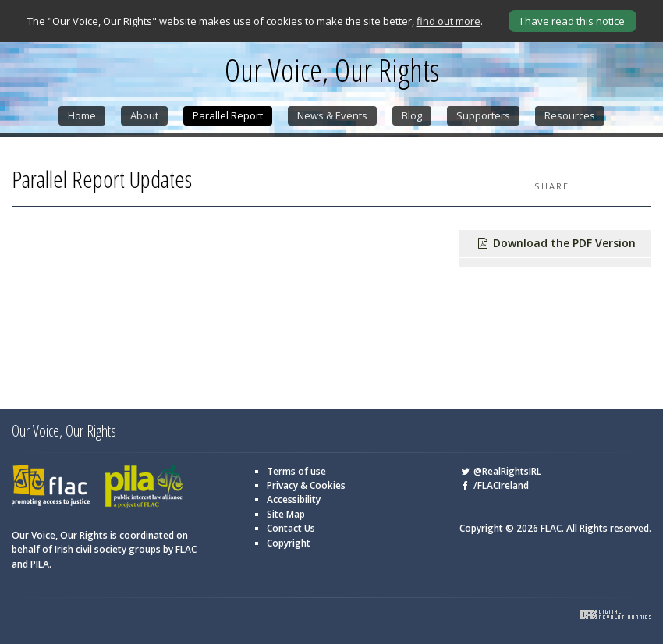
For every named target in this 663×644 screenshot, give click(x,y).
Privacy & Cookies (306, 485)
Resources (570, 115)
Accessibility (294, 499)
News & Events (332, 115)
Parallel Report (228, 115)
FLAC (51, 487)
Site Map (286, 514)
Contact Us (291, 528)
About (144, 115)
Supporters (483, 115)
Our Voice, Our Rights (332, 70)
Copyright (289, 543)
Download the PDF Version (556, 243)
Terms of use (296, 471)
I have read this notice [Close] (573, 21)
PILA (144, 487)
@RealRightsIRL (500, 471)
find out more (448, 21)
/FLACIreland (494, 485)
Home (82, 115)
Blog (412, 115)
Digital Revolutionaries (616, 614)
